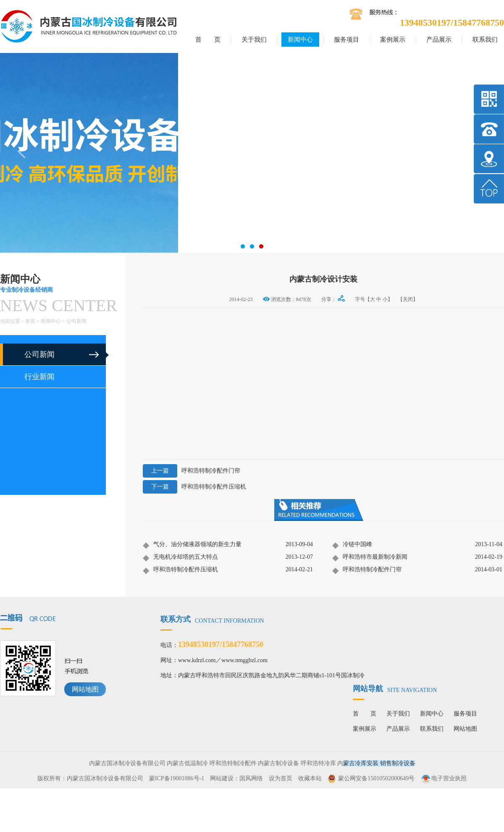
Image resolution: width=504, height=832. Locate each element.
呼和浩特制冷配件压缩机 (194, 487)
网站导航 (395, 689)
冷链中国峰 (352, 545)
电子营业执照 (444, 778)
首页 (30, 321)
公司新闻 (76, 321)
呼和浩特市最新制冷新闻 (370, 557)
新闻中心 (300, 40)
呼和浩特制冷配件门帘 (192, 471)
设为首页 (281, 778)
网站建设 (222, 778)
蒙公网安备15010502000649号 (376, 778)
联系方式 (212, 619)
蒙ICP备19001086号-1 (177, 778)
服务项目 (346, 40)
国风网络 (251, 778)
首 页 (208, 40)
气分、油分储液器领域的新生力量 (192, 545)
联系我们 (485, 40)
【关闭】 (408, 299)
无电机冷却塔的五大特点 (180, 557)
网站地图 (85, 689)
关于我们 (254, 40)
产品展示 (439, 40)
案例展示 (393, 40)
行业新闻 (39, 377)
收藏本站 (310, 778)
